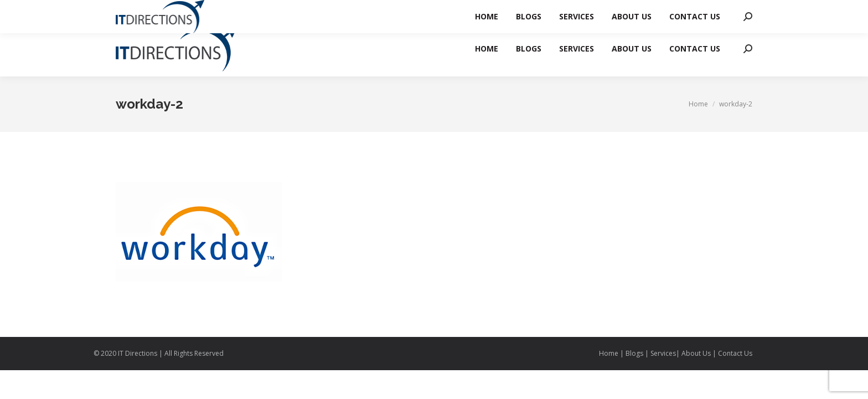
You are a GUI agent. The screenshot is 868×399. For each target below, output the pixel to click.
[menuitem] (487, 49)
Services (663, 353)
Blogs (634, 353)
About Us (696, 353)
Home (609, 353)
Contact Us (735, 353)
